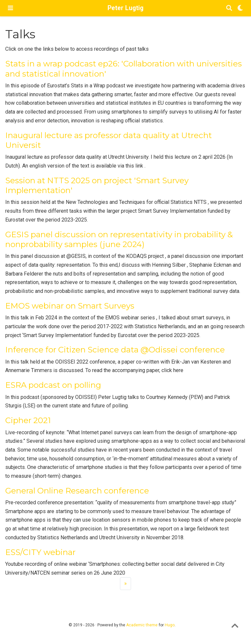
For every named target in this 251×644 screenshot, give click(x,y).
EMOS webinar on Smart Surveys (70, 306)
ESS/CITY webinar (40, 552)
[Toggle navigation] (10, 8)
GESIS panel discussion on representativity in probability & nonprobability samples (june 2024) (119, 239)
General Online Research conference (77, 491)
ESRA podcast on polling (53, 385)
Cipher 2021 (28, 420)
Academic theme (142, 625)
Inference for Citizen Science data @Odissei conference (115, 350)
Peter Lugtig (125, 8)
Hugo (170, 625)
